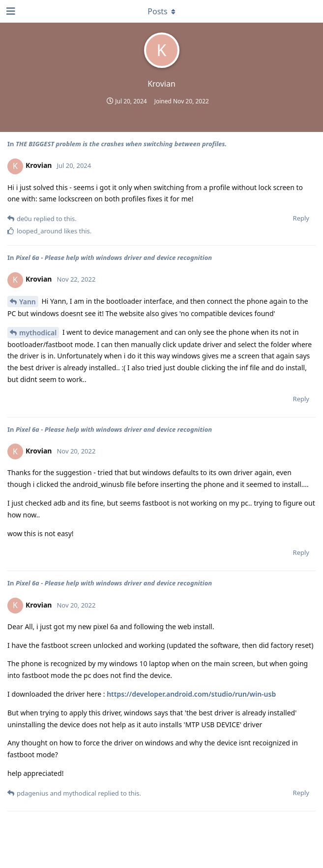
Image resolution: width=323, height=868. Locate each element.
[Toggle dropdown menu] (162, 11)
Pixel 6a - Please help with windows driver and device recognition (114, 257)
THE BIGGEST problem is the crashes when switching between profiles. (121, 144)
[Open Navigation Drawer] (10, 11)
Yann (28, 302)
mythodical (38, 333)
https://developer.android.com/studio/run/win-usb (191, 694)
